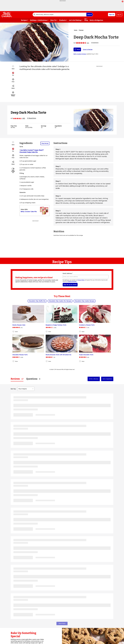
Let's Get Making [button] (75, 20)
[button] (13, 74)
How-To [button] (53, 20)
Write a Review (94, 379)
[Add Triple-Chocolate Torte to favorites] (80, 361)
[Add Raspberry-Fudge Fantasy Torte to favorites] (47, 332)
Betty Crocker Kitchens (80, 54)
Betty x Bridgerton (96, 20)
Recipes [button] (24, 20)
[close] (123, 2)
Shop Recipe (45, 143)
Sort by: (13, 389)
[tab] (17, 379)
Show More (62, 623)
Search (90, 14)
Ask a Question (107, 379)
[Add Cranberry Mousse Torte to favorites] (80, 332)
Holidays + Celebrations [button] (39, 20)
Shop (86, 20)
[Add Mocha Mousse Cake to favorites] (13, 332)
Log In (119, 14)
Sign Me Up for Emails (70, 285)
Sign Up (112, 14)
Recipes (81, 30)
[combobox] (59, 15)
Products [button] (63, 20)
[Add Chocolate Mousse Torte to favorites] (13, 361)
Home (76, 30)
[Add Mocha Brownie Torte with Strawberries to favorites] (47, 361)
